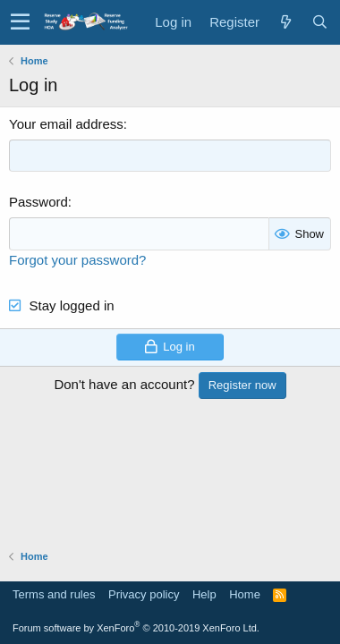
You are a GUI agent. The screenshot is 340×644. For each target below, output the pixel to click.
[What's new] (285, 22)
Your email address (66, 124)
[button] (20, 22)
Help (204, 594)
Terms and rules (54, 594)
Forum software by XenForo (136, 628)
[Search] (319, 22)
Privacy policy (144, 594)
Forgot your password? (77, 260)
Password (38, 202)
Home (245, 594)
